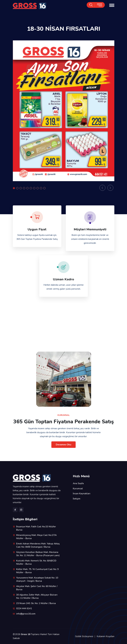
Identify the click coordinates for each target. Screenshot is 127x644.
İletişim (77, 499)
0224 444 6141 (24, 608)
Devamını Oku (63, 445)
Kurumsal (78, 489)
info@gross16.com (26, 614)
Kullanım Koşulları (106, 636)
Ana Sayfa (78, 483)
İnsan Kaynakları (82, 494)
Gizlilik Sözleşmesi (84, 636)
